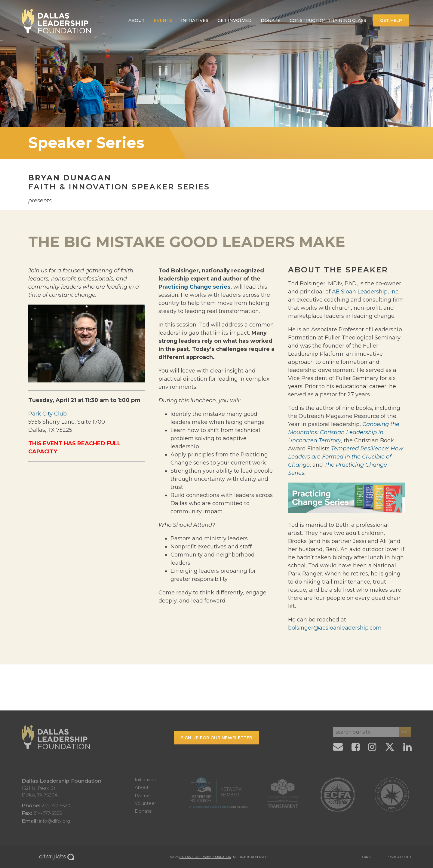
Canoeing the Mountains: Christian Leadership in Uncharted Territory (344, 432)
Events (163, 20)
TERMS (365, 857)
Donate (271, 20)
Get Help (391, 20)
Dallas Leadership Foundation (205, 857)
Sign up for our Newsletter (216, 738)
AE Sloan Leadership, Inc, (366, 292)
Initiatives (195, 20)
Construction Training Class (328, 20)
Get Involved (235, 20)
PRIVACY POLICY (399, 857)
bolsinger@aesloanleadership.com (335, 628)
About (137, 20)
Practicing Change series (194, 287)
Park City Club (48, 414)
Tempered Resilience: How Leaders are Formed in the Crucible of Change (346, 457)
